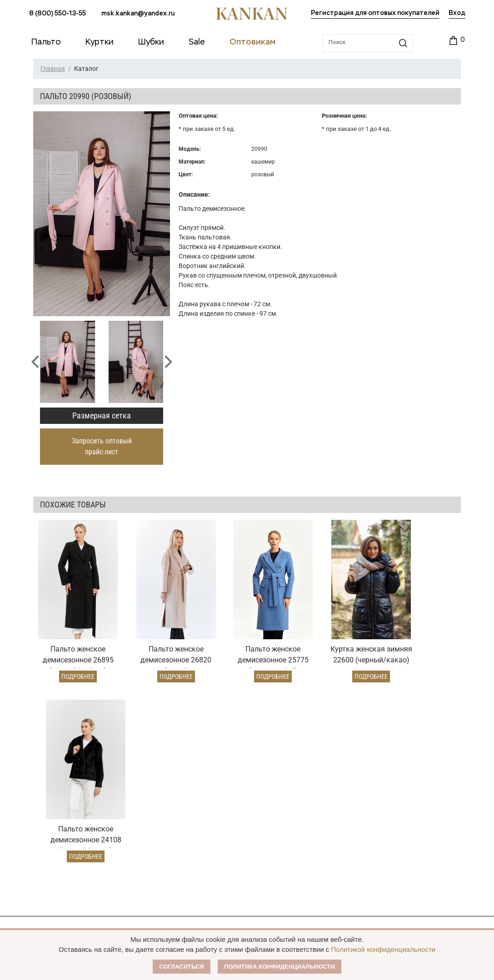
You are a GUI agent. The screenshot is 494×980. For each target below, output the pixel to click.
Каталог (45, 740)
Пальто (40, 758)
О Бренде (387, 757)
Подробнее (72, 662)
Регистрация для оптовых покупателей (375, 13)
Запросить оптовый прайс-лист (102, 446)
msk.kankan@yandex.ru (138, 14)
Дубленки (44, 787)
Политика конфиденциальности (279, 967)
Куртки (40, 772)
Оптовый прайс (280, 758)
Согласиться (182, 967)
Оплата (154, 758)
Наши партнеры (399, 740)
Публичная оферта (406, 774)
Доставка (157, 772)
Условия (269, 772)
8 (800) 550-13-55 (57, 14)
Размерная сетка (102, 415)
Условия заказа (173, 740)
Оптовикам (278, 740)
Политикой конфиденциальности (383, 949)
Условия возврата (170, 787)
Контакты (389, 809)
